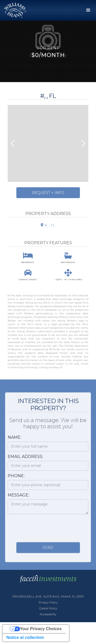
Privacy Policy (48, 602)
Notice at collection (25, 637)
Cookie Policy (48, 608)
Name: (14, 440)
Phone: (16, 478)
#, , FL (48, 225)
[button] (88, 10)
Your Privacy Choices (41, 629)
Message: (18, 498)
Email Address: (25, 459)
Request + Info (48, 193)
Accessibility (48, 614)
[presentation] (47, 529)
